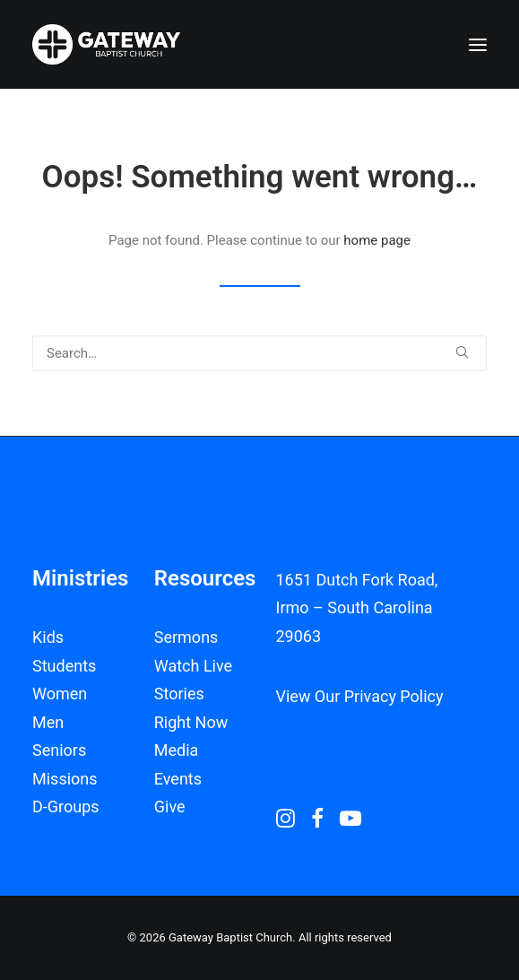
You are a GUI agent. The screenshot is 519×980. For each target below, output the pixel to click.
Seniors (59, 750)
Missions (65, 779)
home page (377, 240)
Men (48, 722)
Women (60, 694)
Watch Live (193, 666)
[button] (478, 44)
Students (64, 666)
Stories (179, 694)
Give (170, 807)
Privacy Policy (394, 696)
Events (178, 779)
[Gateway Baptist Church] (106, 44)
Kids (48, 637)
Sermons (186, 637)
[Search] (259, 353)
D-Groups (66, 807)
